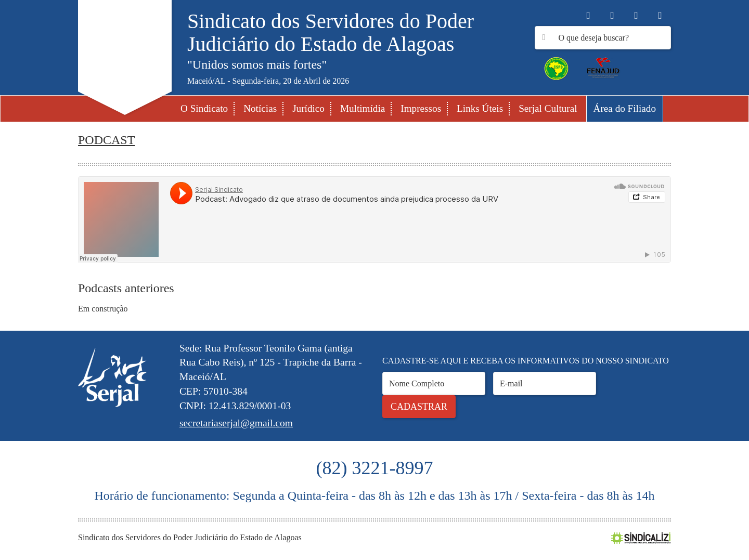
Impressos (421, 108)
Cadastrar (419, 407)
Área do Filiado (625, 108)
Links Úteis (480, 108)
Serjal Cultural (548, 108)
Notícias (260, 108)
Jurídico (308, 108)
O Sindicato (204, 108)
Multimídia (363, 108)
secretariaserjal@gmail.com (236, 423)
